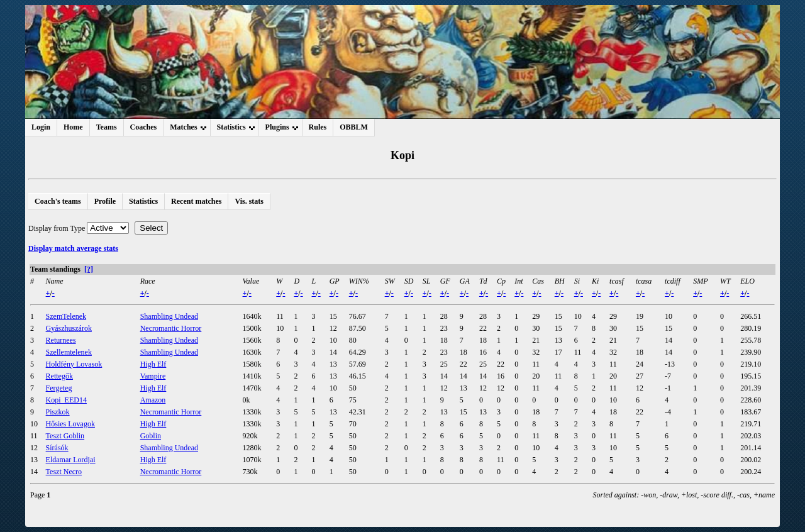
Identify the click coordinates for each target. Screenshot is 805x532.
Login (41, 127)
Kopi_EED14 (66, 400)
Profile (105, 201)
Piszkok (58, 412)
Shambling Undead (169, 316)
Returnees (61, 340)
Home (73, 127)
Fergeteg (59, 388)
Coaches (144, 127)
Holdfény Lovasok (74, 364)
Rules (318, 127)
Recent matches (196, 201)
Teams (107, 127)
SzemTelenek (66, 316)
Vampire (153, 376)
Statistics (143, 201)
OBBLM (354, 127)
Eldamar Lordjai (71, 460)
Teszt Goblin (65, 436)
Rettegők (59, 376)
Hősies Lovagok (70, 424)
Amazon (153, 400)
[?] (89, 269)
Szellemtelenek (69, 352)
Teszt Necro (64, 472)
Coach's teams (58, 201)
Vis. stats (249, 201)
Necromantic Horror (171, 328)
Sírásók (57, 448)
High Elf (153, 364)
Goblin (151, 436)
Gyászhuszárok (69, 328)
